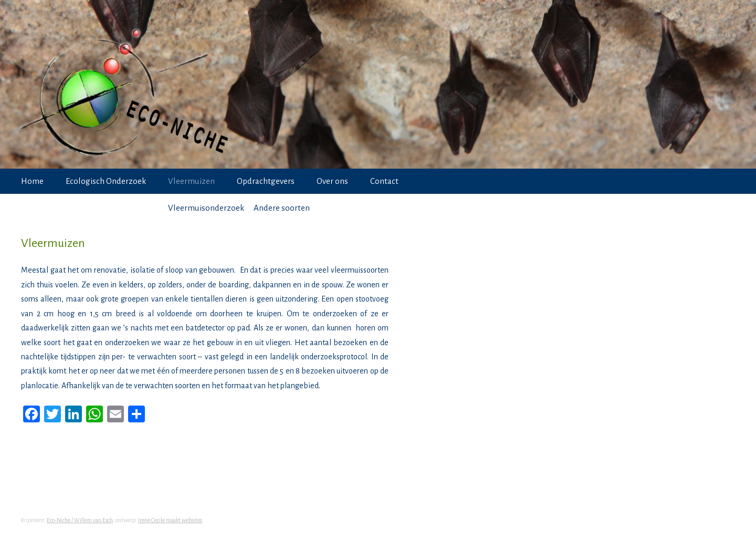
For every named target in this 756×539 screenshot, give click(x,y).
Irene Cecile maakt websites (170, 520)
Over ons (332, 181)
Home (32, 181)
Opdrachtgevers (266, 181)
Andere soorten (282, 208)
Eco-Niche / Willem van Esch (80, 520)
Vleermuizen (191, 181)
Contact (384, 181)
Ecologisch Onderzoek (106, 181)
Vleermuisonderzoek (206, 208)
